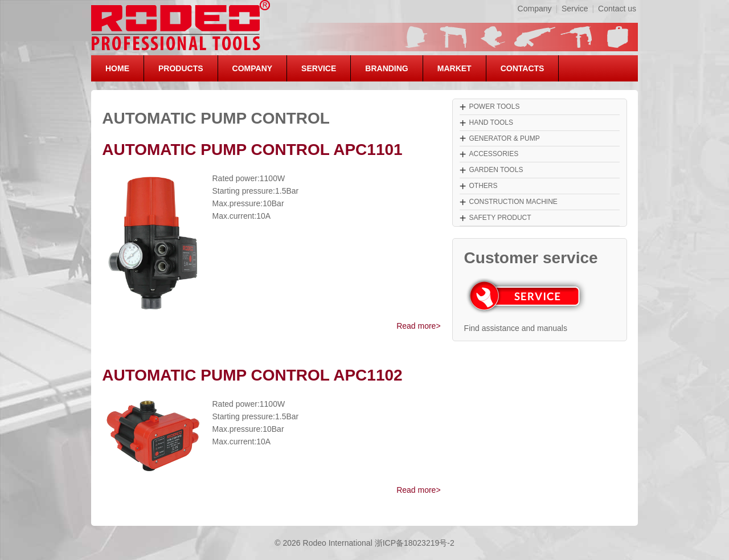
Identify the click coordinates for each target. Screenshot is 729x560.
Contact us (617, 9)
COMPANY (253, 68)
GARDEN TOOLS (496, 170)
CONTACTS (523, 68)
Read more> (418, 326)
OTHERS (483, 186)
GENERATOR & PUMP (504, 138)
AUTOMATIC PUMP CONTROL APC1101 (252, 150)
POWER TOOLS (494, 107)
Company (535, 9)
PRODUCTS (181, 68)
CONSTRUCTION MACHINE (513, 202)
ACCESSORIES (493, 154)
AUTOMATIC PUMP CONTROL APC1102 (252, 375)
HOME (117, 68)
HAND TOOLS (491, 122)
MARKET (454, 68)
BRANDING (386, 68)
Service (575, 9)
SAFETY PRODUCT (500, 218)
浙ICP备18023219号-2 (415, 543)
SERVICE (319, 68)
